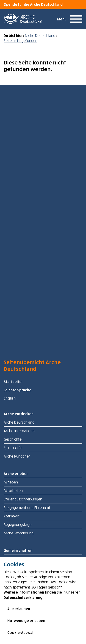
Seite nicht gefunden (21, 41)
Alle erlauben (19, 609)
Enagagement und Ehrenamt (27, 508)
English (10, 398)
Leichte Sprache (18, 390)
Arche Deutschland (40, 36)
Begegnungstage (18, 525)
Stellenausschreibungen (23, 499)
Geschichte (13, 439)
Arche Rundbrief (17, 456)
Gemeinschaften (18, 550)
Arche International (19, 431)
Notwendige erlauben (26, 621)
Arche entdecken (19, 414)
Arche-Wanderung (19, 533)
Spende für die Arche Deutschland (33, 4)
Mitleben (11, 482)
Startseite (13, 382)
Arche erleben (16, 474)
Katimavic (12, 516)
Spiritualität (13, 448)
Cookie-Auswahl (21, 633)
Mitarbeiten (13, 491)
